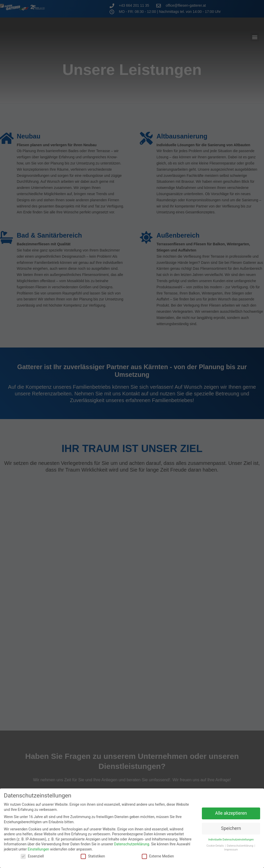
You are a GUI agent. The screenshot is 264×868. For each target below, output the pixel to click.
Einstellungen (38, 845)
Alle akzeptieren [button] (231, 809)
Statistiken (93, 852)
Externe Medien (158, 852)
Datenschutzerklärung (131, 840)
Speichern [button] (231, 824)
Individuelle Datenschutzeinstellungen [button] (231, 835)
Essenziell (32, 852)
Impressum (231, 845)
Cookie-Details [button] (216, 842)
